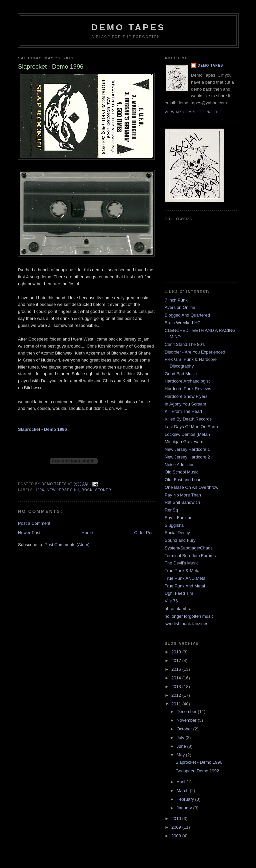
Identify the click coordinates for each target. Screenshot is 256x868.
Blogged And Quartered (187, 315)
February (186, 799)
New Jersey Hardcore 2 (187, 457)
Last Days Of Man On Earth (191, 427)
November (187, 720)
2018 (177, 652)
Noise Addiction (180, 465)
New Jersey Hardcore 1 (187, 449)
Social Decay (177, 533)
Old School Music (181, 472)
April (182, 782)
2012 (177, 695)
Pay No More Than (183, 495)
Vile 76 (171, 601)
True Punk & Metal (182, 571)
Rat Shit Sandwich (182, 502)
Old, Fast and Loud (183, 480)
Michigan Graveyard (184, 442)
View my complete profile (193, 112)
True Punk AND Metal (185, 578)
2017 (177, 661)
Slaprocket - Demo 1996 (199, 762)
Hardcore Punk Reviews (188, 389)
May (181, 755)
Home (87, 533)
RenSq (171, 510)
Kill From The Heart (183, 411)
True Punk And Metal (185, 586)
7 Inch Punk (176, 300)
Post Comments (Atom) (67, 545)
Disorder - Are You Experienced (195, 352)
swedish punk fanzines (186, 624)
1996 (40, 490)
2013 (177, 687)
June (182, 746)
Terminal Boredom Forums (190, 556)
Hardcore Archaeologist (187, 381)
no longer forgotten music (189, 616)
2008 (177, 836)
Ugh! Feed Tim (179, 593)
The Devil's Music (181, 563)
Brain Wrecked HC (182, 323)
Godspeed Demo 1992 (197, 771)
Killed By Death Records (188, 419)
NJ (77, 490)
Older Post (144, 533)
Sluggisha (174, 525)
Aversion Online (180, 307)
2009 (177, 827)
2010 (177, 819)
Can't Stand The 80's (185, 344)
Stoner (103, 490)
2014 (177, 678)
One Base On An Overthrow (191, 487)
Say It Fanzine (178, 518)
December (187, 712)
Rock (87, 490)
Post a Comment (34, 523)
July (181, 738)
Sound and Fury (180, 540)
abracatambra (178, 609)
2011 (177, 704)
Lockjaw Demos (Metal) (187, 434)
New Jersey (59, 490)
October (185, 729)
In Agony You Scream (185, 404)
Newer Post (29, 533)
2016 (177, 669)
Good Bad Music (181, 374)
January (185, 808)
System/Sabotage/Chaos (189, 548)
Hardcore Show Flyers (186, 396)
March (183, 791)
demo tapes (128, 27)
